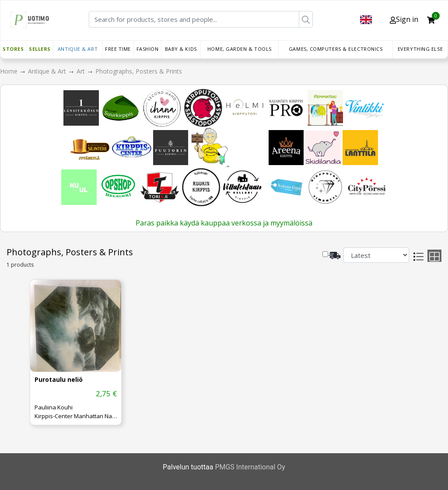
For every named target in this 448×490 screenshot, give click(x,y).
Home (10, 71)
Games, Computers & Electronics (336, 49)
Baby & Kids (181, 49)
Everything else (420, 49)
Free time (118, 49)
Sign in (404, 19)
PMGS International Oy (250, 467)
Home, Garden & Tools (240, 49)
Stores (13, 49)
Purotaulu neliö (59, 380)
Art (82, 71)
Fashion (148, 49)
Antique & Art (78, 49)
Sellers (40, 49)
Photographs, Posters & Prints (139, 71)
